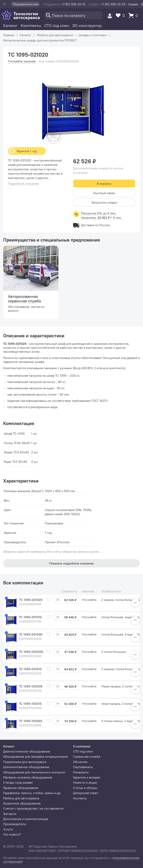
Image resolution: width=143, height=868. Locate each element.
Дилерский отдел (86, 793)
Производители (15, 824)
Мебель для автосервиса (55, 35)
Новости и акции (85, 782)
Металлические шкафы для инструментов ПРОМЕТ (40, 40)
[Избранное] (121, 15)
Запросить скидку (104, 202)
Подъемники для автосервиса (25, 762)
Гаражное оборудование (21, 788)
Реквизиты (81, 772)
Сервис (133, 4)
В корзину (104, 184)
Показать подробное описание (71, 563)
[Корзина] (134, 15)
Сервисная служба (87, 756)
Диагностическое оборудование (27, 751)
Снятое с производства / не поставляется (33, 808)
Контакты (80, 798)
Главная (9, 35)
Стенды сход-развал (18, 782)
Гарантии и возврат (87, 777)
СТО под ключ (57, 25)
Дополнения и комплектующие (26, 819)
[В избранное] (49, 600)
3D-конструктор (87, 25)
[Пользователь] (110, 15)
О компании (82, 746)
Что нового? (12, 834)
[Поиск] (73, 15)
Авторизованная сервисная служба (24, 299)
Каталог (10, 25)
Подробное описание (23, 184)
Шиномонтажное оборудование (26, 767)
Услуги (8, 829)
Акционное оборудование (22, 803)
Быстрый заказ (104, 193)
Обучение (80, 762)
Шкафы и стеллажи (93, 35)
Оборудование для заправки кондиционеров (35, 756)
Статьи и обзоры (85, 788)
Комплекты (31, 25)
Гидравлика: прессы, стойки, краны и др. (32, 793)
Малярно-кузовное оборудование (28, 777)
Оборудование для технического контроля (34, 772)
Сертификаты (83, 767)
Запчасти (10, 814)
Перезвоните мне (25, 4)
